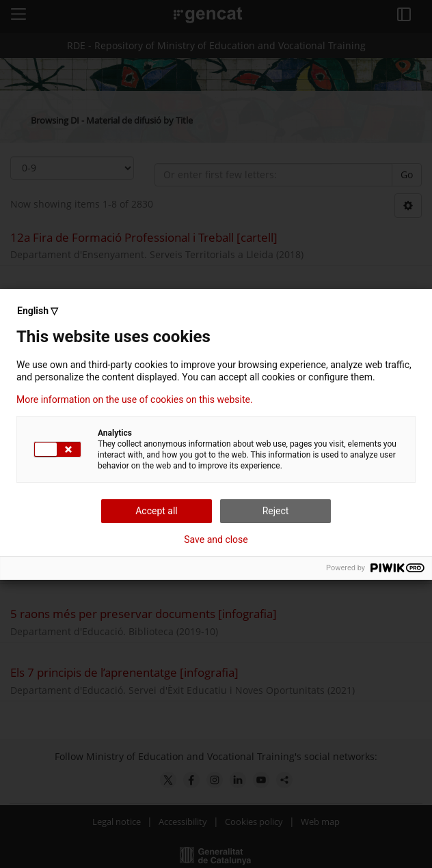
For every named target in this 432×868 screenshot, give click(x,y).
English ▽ (38, 311)
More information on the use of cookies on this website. (135, 400)
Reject (276, 511)
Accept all (157, 511)
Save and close (216, 540)
